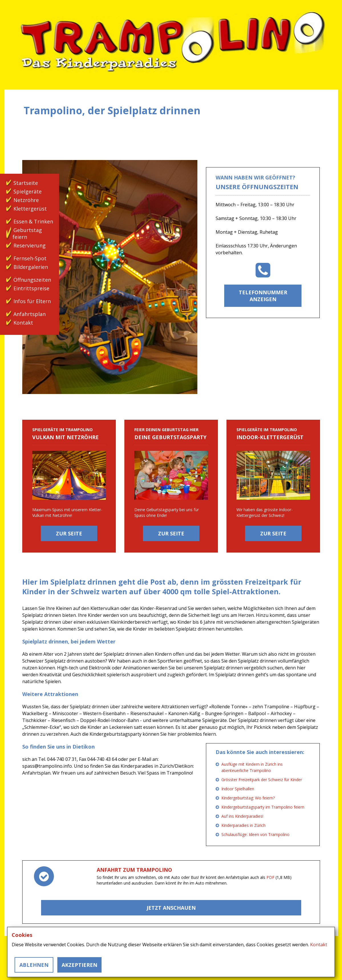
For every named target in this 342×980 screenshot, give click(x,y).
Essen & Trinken (33, 221)
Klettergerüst (30, 209)
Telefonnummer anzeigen (263, 296)
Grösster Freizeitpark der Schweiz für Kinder (262, 780)
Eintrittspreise (31, 288)
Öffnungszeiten (32, 280)
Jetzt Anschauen (171, 908)
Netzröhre (26, 200)
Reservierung (30, 245)
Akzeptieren (79, 965)
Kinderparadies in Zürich (243, 825)
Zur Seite (69, 533)
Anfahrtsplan (30, 314)
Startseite (26, 183)
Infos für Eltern (32, 301)
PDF (270, 877)
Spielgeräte (28, 191)
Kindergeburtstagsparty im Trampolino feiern (263, 807)
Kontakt (23, 323)
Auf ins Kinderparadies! (242, 816)
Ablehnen (34, 965)
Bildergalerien (31, 267)
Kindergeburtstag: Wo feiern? (248, 798)
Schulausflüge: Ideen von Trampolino (255, 834)
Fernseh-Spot (30, 258)
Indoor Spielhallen (238, 789)
